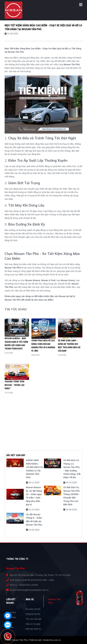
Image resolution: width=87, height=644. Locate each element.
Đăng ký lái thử (33, 614)
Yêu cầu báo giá (34, 619)
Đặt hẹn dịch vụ (34, 629)
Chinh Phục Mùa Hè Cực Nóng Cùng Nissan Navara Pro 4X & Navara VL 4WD (43, 346)
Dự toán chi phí (33, 609)
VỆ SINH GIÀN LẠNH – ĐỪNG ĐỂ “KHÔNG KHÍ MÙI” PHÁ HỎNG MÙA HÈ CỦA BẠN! (69, 346)
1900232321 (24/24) (28, 585)
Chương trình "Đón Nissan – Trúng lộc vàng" (15, 385)
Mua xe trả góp (33, 624)
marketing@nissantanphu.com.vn (33, 590)
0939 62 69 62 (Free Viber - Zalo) (38, 580)
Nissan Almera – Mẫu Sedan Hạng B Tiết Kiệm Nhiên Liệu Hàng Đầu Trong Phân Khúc (16, 344)
